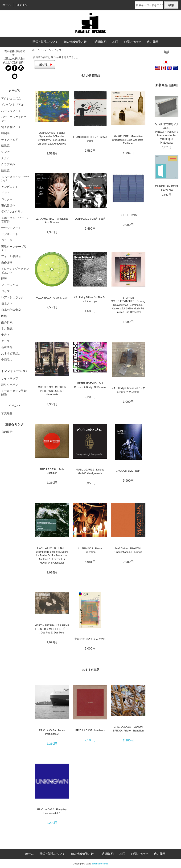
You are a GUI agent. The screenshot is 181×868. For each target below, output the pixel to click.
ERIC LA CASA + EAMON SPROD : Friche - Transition (128, 729)
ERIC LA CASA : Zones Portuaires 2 (52, 732)
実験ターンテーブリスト (14, 248)
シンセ (5, 152)
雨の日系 (7, 322)
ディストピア (10, 140)
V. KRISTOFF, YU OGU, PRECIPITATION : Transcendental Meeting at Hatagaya (167, 120)
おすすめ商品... (11, 354)
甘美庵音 (7, 413)
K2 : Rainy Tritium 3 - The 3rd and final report (90, 299)
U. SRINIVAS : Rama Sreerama (90, 550)
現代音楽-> (8, 205)
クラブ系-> (8, 164)
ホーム (7, 5)
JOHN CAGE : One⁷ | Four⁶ (90, 219)
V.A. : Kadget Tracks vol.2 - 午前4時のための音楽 (128, 390)
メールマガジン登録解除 (14, 393)
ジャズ (5, 291)
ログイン (22, 5)
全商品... (7, 360)
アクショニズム (11, 98)
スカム (5, 158)
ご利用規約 (99, 42)
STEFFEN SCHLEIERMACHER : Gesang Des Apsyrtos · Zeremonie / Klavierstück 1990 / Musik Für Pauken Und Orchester (128, 305)
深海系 (5, 171)
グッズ (5, 341)
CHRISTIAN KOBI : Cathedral (167, 173)
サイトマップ (10, 378)
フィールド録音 (11, 256)
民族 (4, 316)
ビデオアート (10, 234)
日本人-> (7, 304)
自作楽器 (7, 263)
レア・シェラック (12, 297)
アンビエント (10, 187)
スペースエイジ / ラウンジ (15, 179)
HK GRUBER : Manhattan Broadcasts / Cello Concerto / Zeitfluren (128, 140)
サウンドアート (11, 228)
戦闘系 (5, 133)
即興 (4, 279)
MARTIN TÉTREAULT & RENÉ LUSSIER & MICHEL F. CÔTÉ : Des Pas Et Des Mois (52, 629)
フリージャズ (10, 285)
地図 (115, 42)
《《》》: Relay (128, 215)
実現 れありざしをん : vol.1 (90, 639)
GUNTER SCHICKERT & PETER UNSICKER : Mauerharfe (52, 391)
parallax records (100, 864)
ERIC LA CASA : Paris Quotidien (52, 471)
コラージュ (8, 240)
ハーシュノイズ (52, 50)
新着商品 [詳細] (166, 85)
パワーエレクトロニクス (14, 119)
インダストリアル (12, 105)
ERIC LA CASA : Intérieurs (90, 730)
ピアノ (5, 193)
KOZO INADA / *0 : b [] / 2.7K (52, 298)
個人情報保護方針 (75, 42)
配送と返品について (45, 42)
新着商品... (8, 347)
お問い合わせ (132, 42)
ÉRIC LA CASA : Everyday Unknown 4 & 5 (52, 811)
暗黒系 (5, 146)
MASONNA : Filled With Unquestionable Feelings (128, 550)
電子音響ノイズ (11, 127)
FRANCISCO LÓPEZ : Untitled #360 (90, 139)
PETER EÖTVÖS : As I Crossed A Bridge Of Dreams (90, 385)
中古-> (5, 335)
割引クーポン (10, 385)
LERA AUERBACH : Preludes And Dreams (52, 220)
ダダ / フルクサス (12, 212)
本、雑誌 (7, 329)
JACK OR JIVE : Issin (128, 471)
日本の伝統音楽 (11, 310)
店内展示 (152, 42)
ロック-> (7, 199)
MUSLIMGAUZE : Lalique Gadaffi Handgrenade (90, 471)
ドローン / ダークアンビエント (15, 271)
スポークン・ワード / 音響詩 (15, 220)
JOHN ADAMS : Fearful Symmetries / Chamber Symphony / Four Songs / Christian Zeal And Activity (52, 138)
